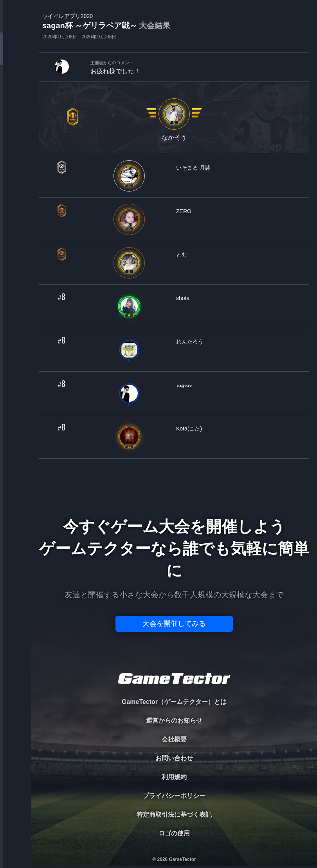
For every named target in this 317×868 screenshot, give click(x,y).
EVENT (16, 184)
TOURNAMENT (15, 55)
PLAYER (16, 88)
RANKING (15, 152)
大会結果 (155, 25)
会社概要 (174, 739)
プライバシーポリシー (174, 796)
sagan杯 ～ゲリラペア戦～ (106, 26)
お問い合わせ (174, 758)
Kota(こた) (189, 429)
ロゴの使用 (174, 833)
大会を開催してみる (174, 624)
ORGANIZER (16, 120)
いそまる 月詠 (193, 168)
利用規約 (174, 777)
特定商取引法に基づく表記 (174, 815)
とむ (182, 255)
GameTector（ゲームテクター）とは (174, 702)
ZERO (184, 211)
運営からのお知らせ (174, 721)
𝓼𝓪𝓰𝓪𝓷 (184, 385)
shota (183, 298)
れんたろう (190, 342)
